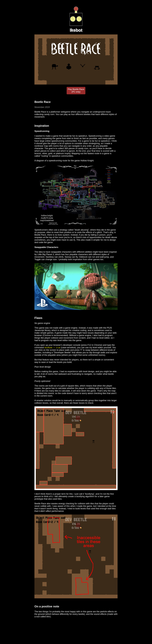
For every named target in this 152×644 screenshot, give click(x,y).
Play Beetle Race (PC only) (76, 91)
